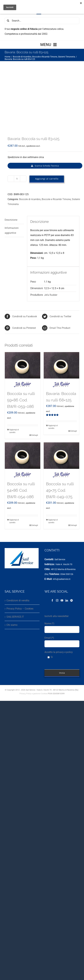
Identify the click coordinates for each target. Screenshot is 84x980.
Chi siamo (12, 574)
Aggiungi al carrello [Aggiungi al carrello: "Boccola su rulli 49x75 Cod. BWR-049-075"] (53, 470)
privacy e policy (64, 601)
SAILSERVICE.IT (15, 566)
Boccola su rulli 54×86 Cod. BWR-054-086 (21, 439)
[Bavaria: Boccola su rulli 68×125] (61, 315)
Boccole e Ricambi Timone (56, 148)
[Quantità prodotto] (17, 128)
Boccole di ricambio (30, 148)
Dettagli (35, 384)
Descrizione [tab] (11, 169)
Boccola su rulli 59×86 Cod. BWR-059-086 (21, 349)
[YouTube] (62, 550)
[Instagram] (57, 550)
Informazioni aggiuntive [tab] (12, 180)
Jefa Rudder (51, 244)
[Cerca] (8, 21)
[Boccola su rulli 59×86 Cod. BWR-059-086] (23, 315)
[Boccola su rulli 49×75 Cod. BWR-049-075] (61, 405)
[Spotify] (71, 550)
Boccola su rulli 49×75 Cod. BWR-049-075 (60, 439)
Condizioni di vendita (18, 550)
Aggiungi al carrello (47, 128)
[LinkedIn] (67, 550)
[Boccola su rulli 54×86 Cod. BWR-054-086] (23, 405)
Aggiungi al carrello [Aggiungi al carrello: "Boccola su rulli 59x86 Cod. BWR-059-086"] (14, 380)
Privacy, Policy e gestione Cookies (33, 643)
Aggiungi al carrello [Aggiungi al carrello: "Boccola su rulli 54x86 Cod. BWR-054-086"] (14, 470)
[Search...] (42, 21)
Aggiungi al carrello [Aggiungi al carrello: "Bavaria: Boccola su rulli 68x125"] (53, 376)
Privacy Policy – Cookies (20, 558)
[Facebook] (52, 550)
